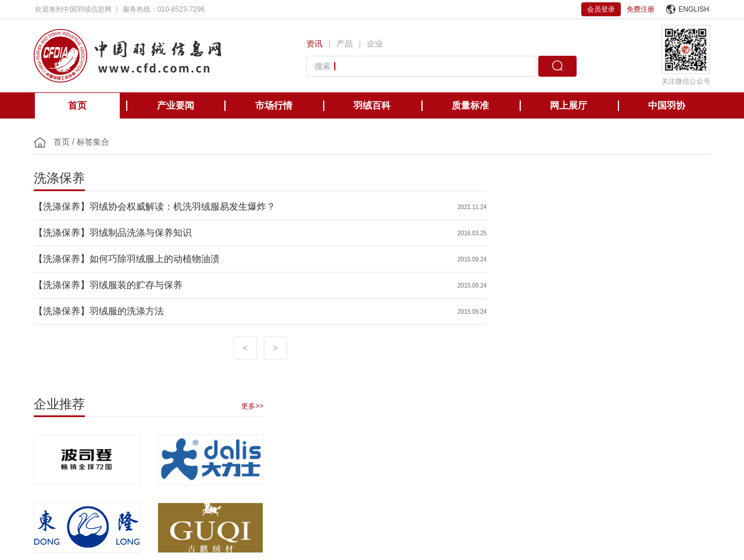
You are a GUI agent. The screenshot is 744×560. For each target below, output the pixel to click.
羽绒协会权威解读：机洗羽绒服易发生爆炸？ (184, 207)
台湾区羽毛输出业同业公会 (457, 429)
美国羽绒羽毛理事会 (279, 429)
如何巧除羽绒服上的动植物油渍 (156, 259)
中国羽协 (667, 105)
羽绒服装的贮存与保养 (137, 285)
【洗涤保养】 (63, 207)
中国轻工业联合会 (63, 429)
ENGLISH (688, 9)
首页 (77, 105)
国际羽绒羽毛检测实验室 (555, 429)
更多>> (698, 198)
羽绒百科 (372, 105)
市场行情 (274, 105)
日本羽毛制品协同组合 (363, 429)
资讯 (314, 44)
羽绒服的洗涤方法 (128, 311)
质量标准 (470, 105)
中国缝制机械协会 (638, 429)
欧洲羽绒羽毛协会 (202, 429)
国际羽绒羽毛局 (133, 429)
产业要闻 (176, 105)
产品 (345, 44)
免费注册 (641, 9)
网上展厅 (568, 105)
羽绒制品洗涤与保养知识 (142, 233)
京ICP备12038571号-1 (302, 520)
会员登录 (601, 9)
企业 (375, 44)
